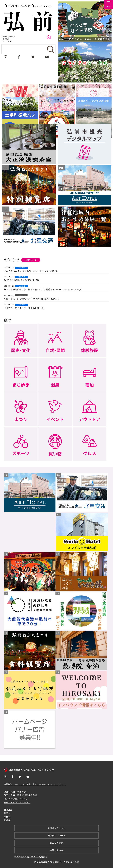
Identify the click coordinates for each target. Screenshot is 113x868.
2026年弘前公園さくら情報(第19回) (22, 280)
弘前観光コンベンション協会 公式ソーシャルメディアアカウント (35, 784)
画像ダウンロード (56, 835)
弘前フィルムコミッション (17, 802)
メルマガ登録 (56, 843)
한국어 (7, 813)
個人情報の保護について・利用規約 (31, 857)
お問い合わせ (56, 850)
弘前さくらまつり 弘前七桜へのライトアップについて (31, 271)
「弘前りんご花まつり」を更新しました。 (25, 308)
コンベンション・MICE (15, 799)
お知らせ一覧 (31, 260)
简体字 (7, 817)
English (8, 809)
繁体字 (7, 820)
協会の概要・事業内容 (15, 792)
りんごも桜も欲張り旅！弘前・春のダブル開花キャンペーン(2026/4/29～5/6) (43, 289)
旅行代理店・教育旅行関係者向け (21, 795)
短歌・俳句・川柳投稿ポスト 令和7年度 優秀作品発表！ (32, 299)
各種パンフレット (56, 828)
